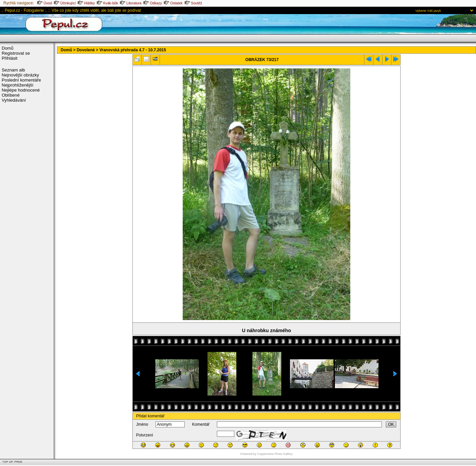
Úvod (45, 3)
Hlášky (86, 3)
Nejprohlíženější (18, 85)
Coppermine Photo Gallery (275, 454)
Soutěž (193, 3)
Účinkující (65, 3)
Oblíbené (11, 95)
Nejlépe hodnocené (21, 90)
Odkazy (153, 3)
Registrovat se (16, 53)
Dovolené (86, 50)
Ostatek (173, 3)
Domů (8, 48)
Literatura (131, 3)
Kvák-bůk (107, 3)
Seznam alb (13, 70)
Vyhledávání (14, 100)
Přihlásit (10, 58)
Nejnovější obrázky (20, 75)
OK (391, 424)
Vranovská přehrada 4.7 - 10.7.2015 (133, 50)
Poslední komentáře (21, 80)
